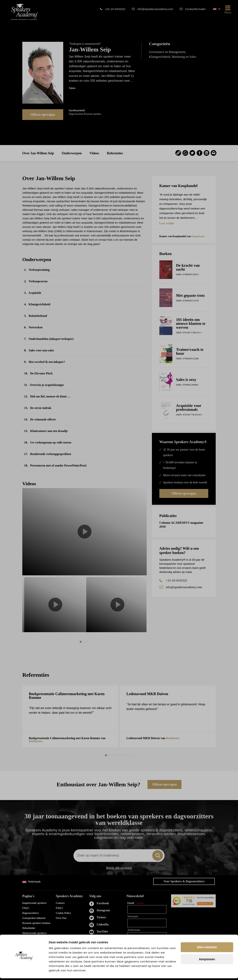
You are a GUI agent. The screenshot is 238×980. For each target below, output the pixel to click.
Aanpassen (207, 961)
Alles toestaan (207, 949)
